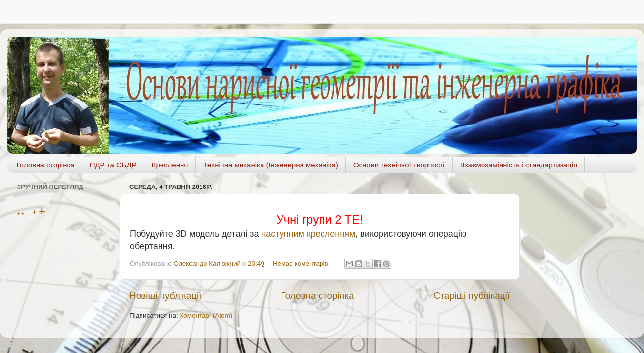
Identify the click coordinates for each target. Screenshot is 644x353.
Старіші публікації (472, 296)
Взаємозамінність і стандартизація (519, 165)
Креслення (170, 165)
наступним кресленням (308, 234)
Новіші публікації (165, 296)
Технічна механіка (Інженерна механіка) (271, 165)
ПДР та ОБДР (113, 165)
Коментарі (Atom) (206, 316)
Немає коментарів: (302, 263)
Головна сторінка (46, 165)
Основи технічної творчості (399, 165)
